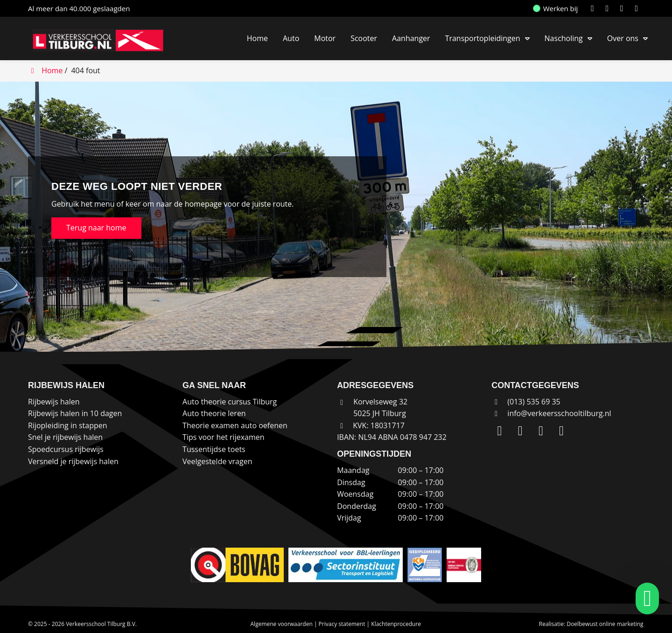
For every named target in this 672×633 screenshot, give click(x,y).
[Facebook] (624, 8)
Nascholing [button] (564, 38)
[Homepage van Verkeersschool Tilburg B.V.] (103, 40)
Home (257, 38)
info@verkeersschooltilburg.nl (559, 413)
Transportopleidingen (483, 38)
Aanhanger (411, 38)
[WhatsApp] (638, 8)
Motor (325, 38)
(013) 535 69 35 (526, 402)
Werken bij (556, 8)
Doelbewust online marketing (605, 624)
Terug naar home (96, 228)
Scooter (364, 38)
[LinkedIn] (594, 8)
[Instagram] (609, 8)
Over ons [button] (623, 38)
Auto (291, 38)
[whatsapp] (644, 598)
